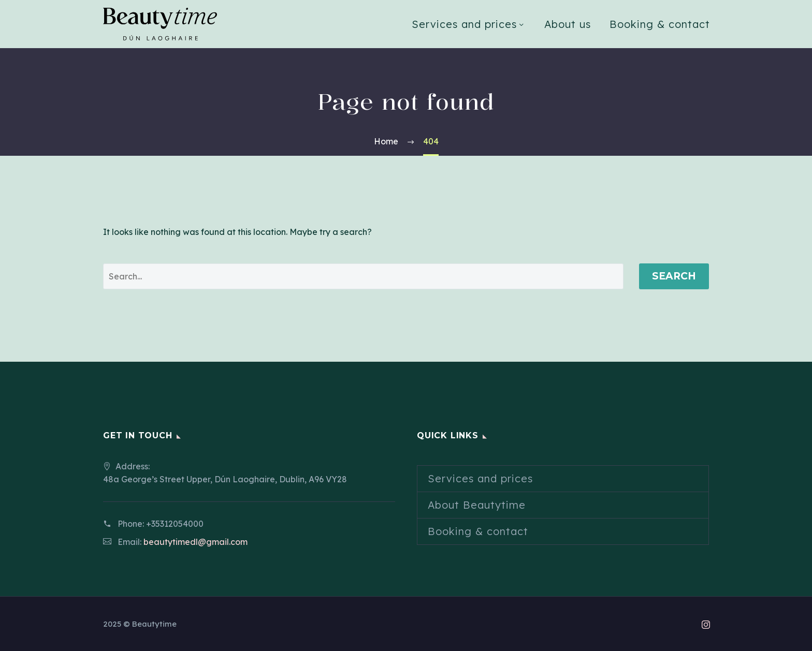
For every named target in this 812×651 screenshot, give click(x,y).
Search (674, 276)
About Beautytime (477, 505)
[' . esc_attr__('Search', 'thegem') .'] (363, 276)
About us (568, 24)
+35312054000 (175, 524)
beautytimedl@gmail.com (195, 542)
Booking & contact (660, 24)
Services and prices (464, 24)
